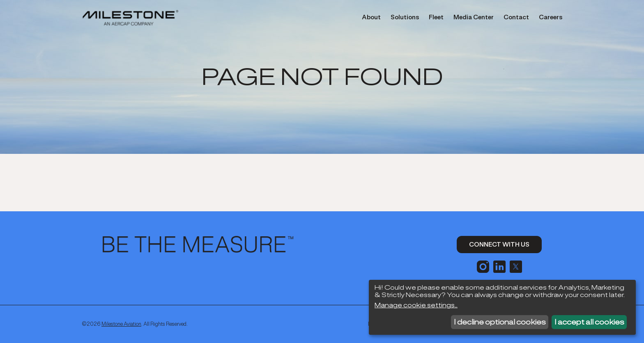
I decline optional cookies (500, 322)
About (371, 17)
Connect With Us (499, 244)
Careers (551, 17)
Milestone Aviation (121, 324)
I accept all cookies (589, 322)
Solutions (405, 17)
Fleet (436, 17)
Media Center (474, 17)
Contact (516, 17)
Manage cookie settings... (416, 305)
